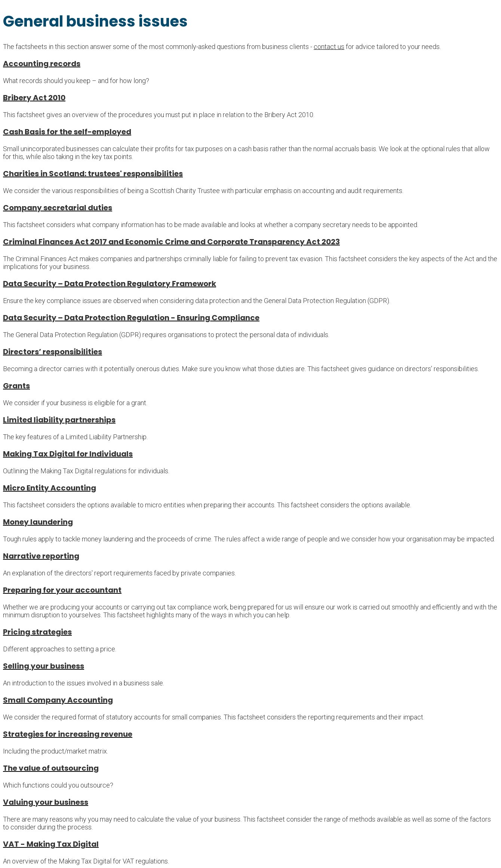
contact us (329, 47)
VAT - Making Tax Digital (51, 844)
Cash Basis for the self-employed (67, 132)
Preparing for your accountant (62, 590)
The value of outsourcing (51, 768)
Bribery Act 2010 (34, 98)
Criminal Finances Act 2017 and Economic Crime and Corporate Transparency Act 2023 (171, 242)
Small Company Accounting (58, 700)
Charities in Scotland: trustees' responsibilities (93, 174)
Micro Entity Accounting (50, 488)
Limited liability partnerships (59, 420)
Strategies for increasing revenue (68, 734)
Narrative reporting (41, 556)
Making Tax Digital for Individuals (68, 454)
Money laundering (38, 522)
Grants (16, 386)
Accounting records (42, 64)
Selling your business (44, 666)
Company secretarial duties (58, 208)
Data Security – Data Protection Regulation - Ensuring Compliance (131, 318)
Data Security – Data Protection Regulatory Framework (110, 284)
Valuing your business (46, 802)
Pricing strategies (37, 632)
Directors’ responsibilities (53, 352)
